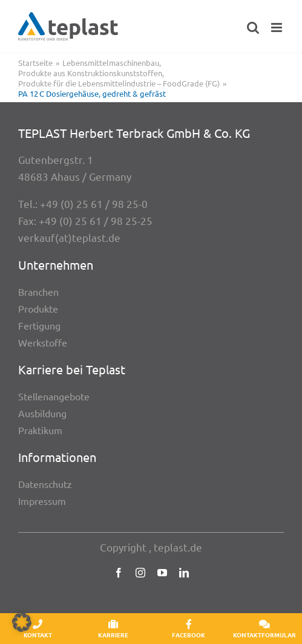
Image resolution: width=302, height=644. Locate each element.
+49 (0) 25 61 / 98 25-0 (94, 203)
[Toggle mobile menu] (277, 28)
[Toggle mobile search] (253, 28)
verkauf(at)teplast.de (69, 237)
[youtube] (162, 573)
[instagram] (140, 573)
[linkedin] (184, 573)
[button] (22, 622)
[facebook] (119, 573)
